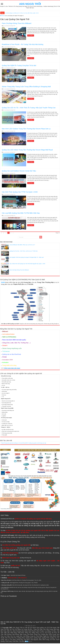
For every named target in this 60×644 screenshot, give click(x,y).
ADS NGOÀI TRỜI (30, 4)
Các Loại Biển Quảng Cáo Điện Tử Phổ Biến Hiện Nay (21, 214)
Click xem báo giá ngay (12, 369)
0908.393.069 (12, 578)
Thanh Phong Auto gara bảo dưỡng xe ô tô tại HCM (13, 444)
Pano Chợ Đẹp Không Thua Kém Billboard (17, 24)
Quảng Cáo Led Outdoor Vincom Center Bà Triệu (19, 172)
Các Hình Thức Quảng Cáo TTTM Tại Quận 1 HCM (20, 193)
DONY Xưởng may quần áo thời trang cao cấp (36, 444)
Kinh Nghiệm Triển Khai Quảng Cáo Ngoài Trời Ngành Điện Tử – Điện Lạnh (27, 258)
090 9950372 (22, 578)
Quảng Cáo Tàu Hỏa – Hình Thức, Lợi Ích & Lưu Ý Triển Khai (24, 252)
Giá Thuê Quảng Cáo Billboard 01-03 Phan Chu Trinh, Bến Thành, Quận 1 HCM (22, 14)
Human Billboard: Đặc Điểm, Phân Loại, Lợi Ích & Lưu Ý (22, 245)
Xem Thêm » (31, 36)
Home (2, 16)
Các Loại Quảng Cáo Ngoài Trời (9, 26)
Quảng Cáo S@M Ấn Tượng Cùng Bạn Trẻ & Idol (19, 66)
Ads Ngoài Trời (18, 628)
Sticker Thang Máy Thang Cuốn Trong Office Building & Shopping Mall (26, 87)
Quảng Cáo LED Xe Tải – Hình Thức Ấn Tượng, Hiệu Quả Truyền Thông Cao (29, 108)
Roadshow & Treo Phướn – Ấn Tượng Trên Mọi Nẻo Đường (23, 45)
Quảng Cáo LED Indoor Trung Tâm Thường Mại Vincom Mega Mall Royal (27, 150)
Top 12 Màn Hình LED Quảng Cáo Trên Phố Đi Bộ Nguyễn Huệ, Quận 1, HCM (27, 264)
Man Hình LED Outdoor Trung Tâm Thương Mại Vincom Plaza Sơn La (26, 129)
